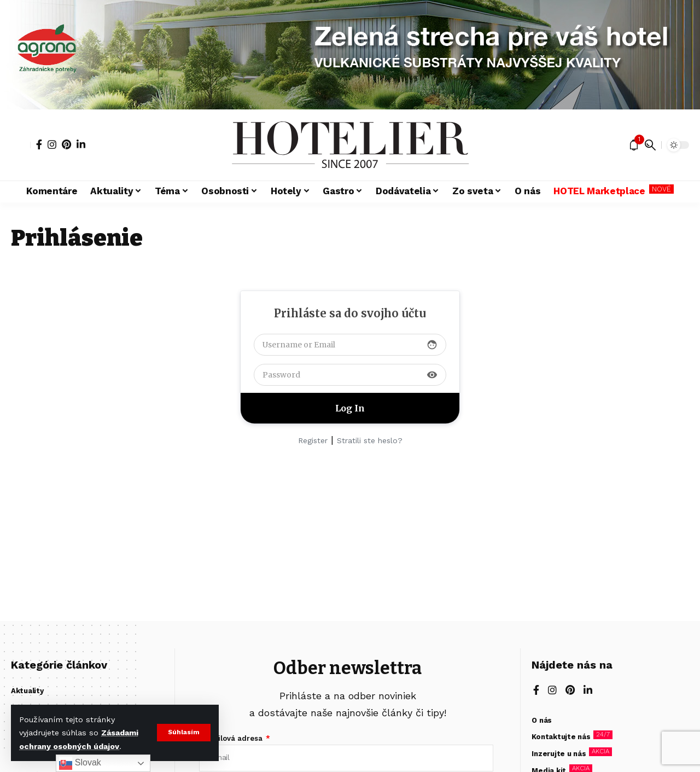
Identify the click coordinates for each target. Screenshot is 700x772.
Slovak (80, 763)
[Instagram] (52, 144)
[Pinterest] (66, 144)
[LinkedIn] (81, 144)
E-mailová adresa (232, 738)
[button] (183, 733)
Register (313, 440)
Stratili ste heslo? (370, 440)
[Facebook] (39, 144)
